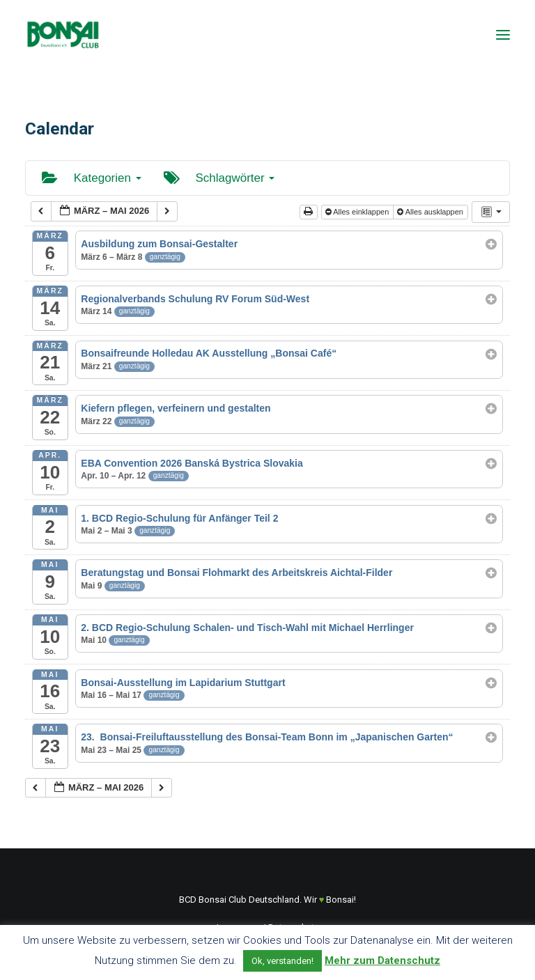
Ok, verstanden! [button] (282, 961)
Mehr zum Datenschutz (382, 960)
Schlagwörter (219, 178)
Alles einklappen (358, 212)
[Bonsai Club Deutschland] (63, 34)
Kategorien (92, 178)
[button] (503, 34)
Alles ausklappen (431, 212)
